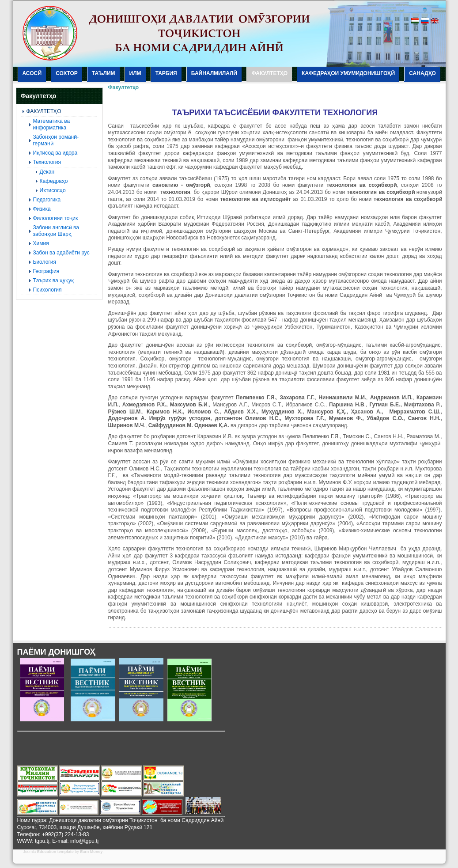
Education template (55, 852)
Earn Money (91, 852)
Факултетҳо (124, 87)
